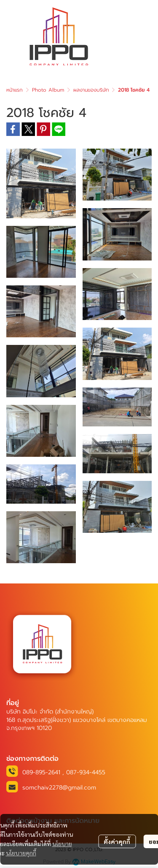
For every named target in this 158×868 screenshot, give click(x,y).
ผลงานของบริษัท (91, 90)
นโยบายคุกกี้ (21, 853)
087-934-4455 (86, 772)
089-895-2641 (41, 772)
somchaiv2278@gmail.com (59, 788)
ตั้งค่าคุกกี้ (117, 841)
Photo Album (48, 90)
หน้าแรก (15, 90)
